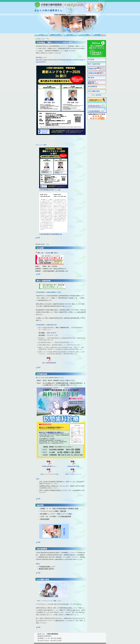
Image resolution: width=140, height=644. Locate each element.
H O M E (41, 35)
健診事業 (40, 505)
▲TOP (38, 238)
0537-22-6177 (66, 304)
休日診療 (40, 248)
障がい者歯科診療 (44, 281)
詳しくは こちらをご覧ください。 (48, 253)
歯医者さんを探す (56, 35)
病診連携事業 (42, 549)
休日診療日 (99, 34)
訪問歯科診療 (42, 374)
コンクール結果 (84, 35)
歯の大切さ (70, 35)
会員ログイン (103, 1)
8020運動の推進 (43, 579)
